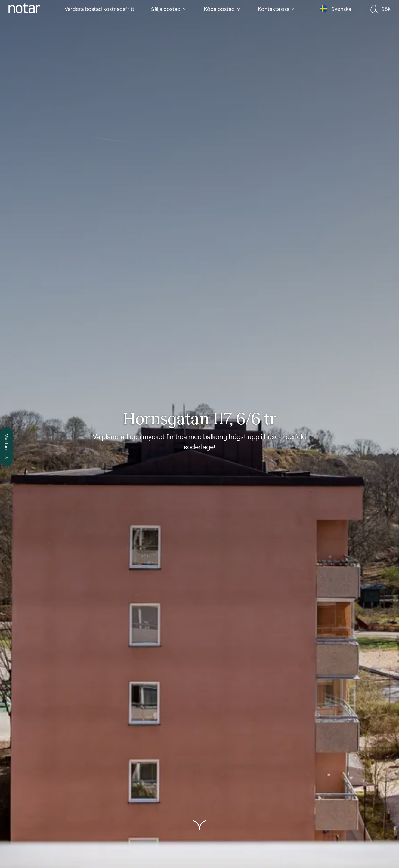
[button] (199, 825)
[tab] (24, 9)
